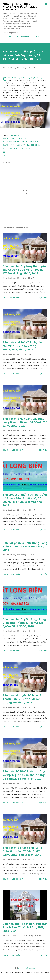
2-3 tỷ (11, 136)
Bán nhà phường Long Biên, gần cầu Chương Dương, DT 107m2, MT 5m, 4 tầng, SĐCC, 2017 (24, 270)
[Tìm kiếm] (41, 4)
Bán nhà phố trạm (11, 142)
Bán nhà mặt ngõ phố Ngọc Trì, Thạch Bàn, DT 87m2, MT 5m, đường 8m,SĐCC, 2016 (24, 699)
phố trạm (16, 148)
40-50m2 (17, 136)
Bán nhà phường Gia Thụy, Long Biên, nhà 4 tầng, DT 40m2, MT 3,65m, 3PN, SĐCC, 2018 (24, 623)
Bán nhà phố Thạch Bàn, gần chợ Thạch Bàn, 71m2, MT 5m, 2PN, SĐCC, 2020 (25, 927)
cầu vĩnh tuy (8, 145)
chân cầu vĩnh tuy (22, 145)
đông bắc (35, 145)
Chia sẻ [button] (6, 156)
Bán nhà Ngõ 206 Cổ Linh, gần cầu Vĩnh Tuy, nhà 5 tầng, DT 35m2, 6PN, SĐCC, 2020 (23, 346)
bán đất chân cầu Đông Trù (15, 139)
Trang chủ (7, 36)
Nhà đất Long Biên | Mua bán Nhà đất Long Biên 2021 (20, 7)
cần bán (23, 142)
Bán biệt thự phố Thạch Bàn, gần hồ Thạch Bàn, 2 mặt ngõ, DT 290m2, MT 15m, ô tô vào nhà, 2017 (25, 500)
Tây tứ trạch (27, 148)
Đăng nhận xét (17, 298)
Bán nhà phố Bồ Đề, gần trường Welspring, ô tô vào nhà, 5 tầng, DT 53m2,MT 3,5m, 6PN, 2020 (24, 775)
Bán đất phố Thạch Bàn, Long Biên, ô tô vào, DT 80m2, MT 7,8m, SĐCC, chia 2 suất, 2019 (22, 851)
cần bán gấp (33, 142)
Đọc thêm (43, 298)
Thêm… (39, 36)
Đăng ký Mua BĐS (23, 36)
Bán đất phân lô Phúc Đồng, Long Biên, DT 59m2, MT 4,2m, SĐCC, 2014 (25, 546)
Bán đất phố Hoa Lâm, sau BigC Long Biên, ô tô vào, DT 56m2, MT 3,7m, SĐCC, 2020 (25, 422)
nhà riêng (7, 148)
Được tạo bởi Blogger (25, 968)
